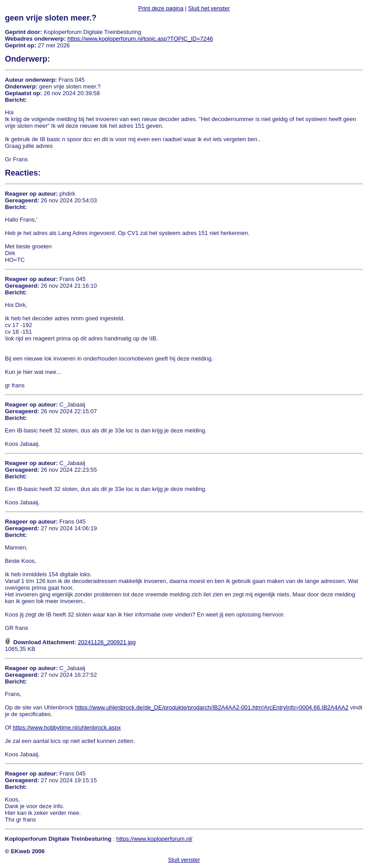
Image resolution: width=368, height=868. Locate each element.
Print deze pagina (161, 8)
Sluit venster (184, 860)
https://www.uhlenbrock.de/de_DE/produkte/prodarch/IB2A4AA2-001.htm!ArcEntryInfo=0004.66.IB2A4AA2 (212, 707)
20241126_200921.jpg (107, 642)
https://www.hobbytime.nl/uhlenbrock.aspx (67, 728)
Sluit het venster (209, 8)
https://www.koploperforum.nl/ (154, 839)
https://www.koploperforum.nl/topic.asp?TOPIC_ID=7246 (140, 39)
